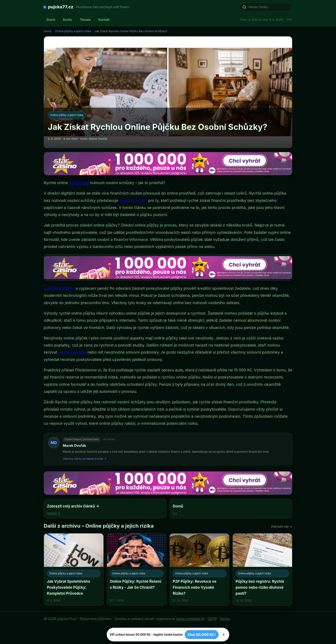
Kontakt (104, 20)
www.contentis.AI (190, 619)
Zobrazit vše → (282, 526)
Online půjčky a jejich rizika (73, 31)
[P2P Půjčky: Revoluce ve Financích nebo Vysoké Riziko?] (199, 570)
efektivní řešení (133, 200)
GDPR (212, 619)
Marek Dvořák (74, 446)
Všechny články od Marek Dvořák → (85, 459)
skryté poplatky (72, 352)
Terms (225, 619)
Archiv (67, 20)
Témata (85, 20)
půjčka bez (79, 183)
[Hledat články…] (269, 7)
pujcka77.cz (61, 7)
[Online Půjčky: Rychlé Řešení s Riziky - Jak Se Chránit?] (137, 570)
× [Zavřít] (224, 635)
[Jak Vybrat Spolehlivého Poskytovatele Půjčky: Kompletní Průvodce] (74, 570)
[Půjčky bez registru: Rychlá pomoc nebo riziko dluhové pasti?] (262, 570)
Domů (51, 20)
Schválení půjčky (59, 288)
